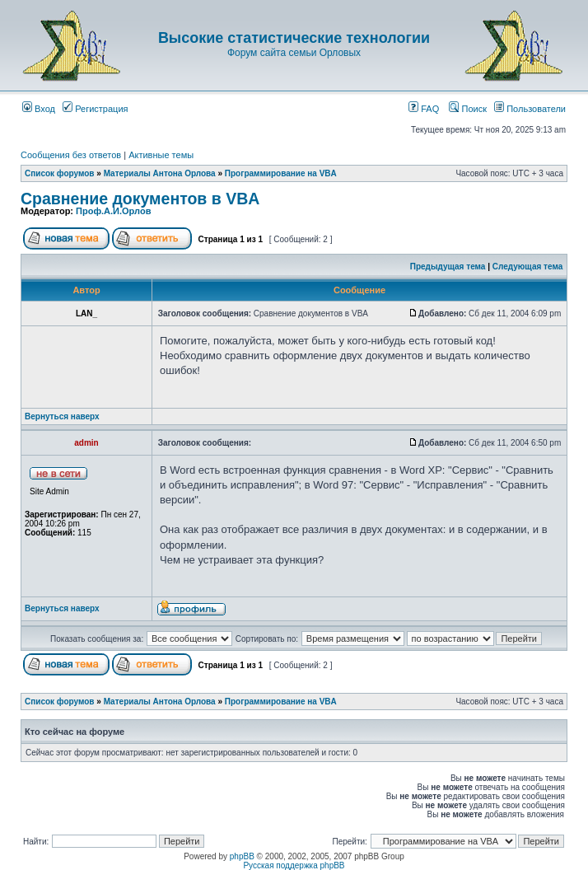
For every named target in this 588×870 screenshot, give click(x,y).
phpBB (242, 856)
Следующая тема (527, 267)
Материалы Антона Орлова (160, 173)
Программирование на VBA (281, 173)
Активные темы (161, 155)
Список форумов (60, 173)
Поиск (468, 109)
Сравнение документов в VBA (140, 199)
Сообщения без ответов (71, 155)
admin (86, 443)
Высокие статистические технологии (294, 38)
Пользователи (530, 109)
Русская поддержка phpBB (294, 865)
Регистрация (95, 109)
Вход (39, 109)
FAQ (424, 109)
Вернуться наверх (62, 416)
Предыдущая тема (448, 267)
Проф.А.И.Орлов (113, 211)
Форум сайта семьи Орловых (294, 53)
